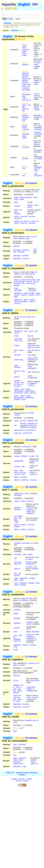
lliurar (38, 583)
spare (24, 105)
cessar (22, 396)
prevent (31, 358)
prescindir (24, 216)
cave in (18, 687)
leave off (17, 355)
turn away (35, 250)
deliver (25, 138)
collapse (16, 685)
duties (29, 512)
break (16, 336)
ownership (30, 564)
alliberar (17, 480)
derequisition (19, 461)
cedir (16, 583)
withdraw (17, 367)
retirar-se (17, 303)
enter (16, 288)
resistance (30, 636)
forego (24, 55)
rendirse (26, 256)
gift (20, 573)
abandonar (17, 256)
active (30, 366)
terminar (33, 393)
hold (32, 762)
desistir (17, 295)
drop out (25, 73)
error (36, 52)
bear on (20, 384)
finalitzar (17, 399)
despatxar (23, 583)
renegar (23, 525)
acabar (17, 389)
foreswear (17, 250)
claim (16, 210)
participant (32, 290)
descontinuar (30, 391)
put (35, 94)
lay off (29, 100)
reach (16, 472)
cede (24, 136)
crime (36, 56)
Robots (26, 781)
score (36, 171)
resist (15, 635)
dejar (38, 293)
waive (24, 51)
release (25, 115)
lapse (16, 202)
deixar (26, 300)
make (29, 697)
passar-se (35, 221)
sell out (16, 680)
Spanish (22, 779)
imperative (32, 345)
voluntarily (38, 129)
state (36, 97)
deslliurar (25, 480)
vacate (25, 126)
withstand (17, 639)
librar (16, 580)
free (24, 121)
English (24, 4)
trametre (23, 585)
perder (17, 216)
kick (24, 176)
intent (39, 61)
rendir (21, 580)
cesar (23, 389)
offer (37, 635)
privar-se (24, 223)
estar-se (27, 221)
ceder (16, 578)
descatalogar (19, 391)
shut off (17, 371)
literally (29, 689)
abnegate (17, 618)
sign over (17, 564)
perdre (17, 223)
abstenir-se (18, 221)
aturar (16, 396)
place (32, 470)
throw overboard (26, 49)
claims (23, 665)
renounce (26, 129)
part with (23, 421)
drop (16, 350)
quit (29, 86)
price (37, 557)
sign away (18, 562)
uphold (17, 382)
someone (30, 699)
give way (16, 697)
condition (31, 385)
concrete (31, 425)
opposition (35, 632)
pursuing (35, 350)
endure (32, 466)
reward (30, 559)
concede (17, 628)
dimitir (16, 525)
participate (18, 290)
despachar (24, 578)
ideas (15, 665)
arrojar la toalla (29, 293)
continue (17, 381)
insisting (39, 159)
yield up (17, 569)
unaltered (33, 383)
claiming (37, 66)
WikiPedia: (18, 30)
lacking (37, 82)
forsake (30, 205)
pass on (23, 472)
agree (36, 143)
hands (32, 472)
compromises (35, 680)
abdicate (17, 508)
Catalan (30, 779)
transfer (23, 424)
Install (11, 19)
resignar (17, 527)
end (35, 96)
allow (24, 168)
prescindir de (31, 430)
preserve (17, 386)
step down (18, 519)
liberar (16, 477)
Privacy (18, 781)
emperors (30, 510)
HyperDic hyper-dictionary (27, 773)
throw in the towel (26, 85)
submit (16, 614)
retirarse (31, 295)
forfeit (24, 46)
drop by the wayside (26, 80)
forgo (24, 53)
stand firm (17, 641)
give (16, 425)
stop (24, 96)
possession (38, 117)
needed (37, 110)
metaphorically (32, 691)
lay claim (18, 211)
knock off (19, 351)
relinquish (26, 117)
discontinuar (19, 393)
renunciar (18, 218)
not (41, 106)
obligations (30, 513)
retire (16, 365)
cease (24, 98)
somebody (33, 427)
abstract (23, 427)
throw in (25, 82)
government (34, 461)
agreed (29, 624)
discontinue (26, 95)
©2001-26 (10, 773)
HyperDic (9, 4)
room (34, 697)
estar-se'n (18, 433)
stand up (29, 635)
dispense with (25, 110)
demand (31, 210)
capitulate (17, 623)
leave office (18, 516)
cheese (17, 345)
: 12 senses (26, 183)
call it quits (18, 339)
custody (32, 474)
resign (24, 119)
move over (17, 696)
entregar (32, 578)
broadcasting (33, 378)
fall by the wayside (26, 76)
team (36, 169)
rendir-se (26, 259)
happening (32, 360)
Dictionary (8, 23)
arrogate (17, 214)
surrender (26, 134)
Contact (22, 775)
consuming (38, 176)
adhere (33, 764)
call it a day (18, 341)
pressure (35, 569)
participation (32, 368)
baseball (38, 167)
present (17, 575)
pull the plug (19, 360)
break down (31, 687)
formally (29, 562)
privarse (32, 216)
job (35, 126)
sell (15, 558)
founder (16, 693)
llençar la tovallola (21, 302)
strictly (36, 108)
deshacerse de (20, 430)
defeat (36, 81)
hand (21, 470)
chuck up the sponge (26, 89)
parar (27, 393)
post (39, 126)
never (38, 63)
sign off (17, 377)
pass (16, 470)
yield (15, 632)
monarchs (30, 508)
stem (30, 372)
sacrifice (17, 467)
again (36, 68)
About (18, 19)
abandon (25, 65)
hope (36, 84)
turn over (17, 474)
